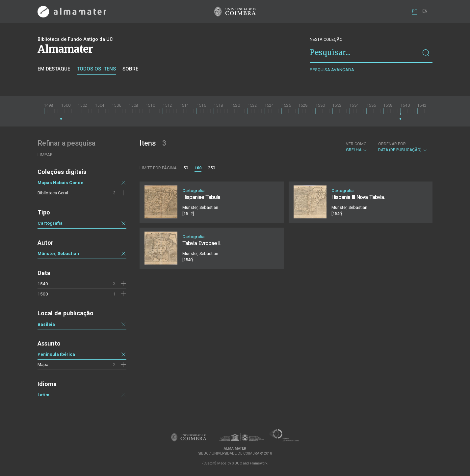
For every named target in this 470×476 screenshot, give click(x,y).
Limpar (45, 155)
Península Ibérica (56, 354)
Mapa (43, 364)
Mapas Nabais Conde (60, 182)
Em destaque (54, 69)
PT (415, 11)
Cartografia (50, 223)
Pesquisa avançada (332, 70)
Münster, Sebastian (58, 253)
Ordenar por (392, 144)
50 (186, 168)
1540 (43, 284)
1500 (43, 294)
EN (425, 11)
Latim (43, 395)
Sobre (130, 69)
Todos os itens (96, 69)
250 (211, 168)
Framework (259, 463)
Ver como (356, 144)
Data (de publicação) (403, 147)
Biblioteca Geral (53, 193)
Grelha (357, 147)
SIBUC (237, 463)
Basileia (46, 324)
